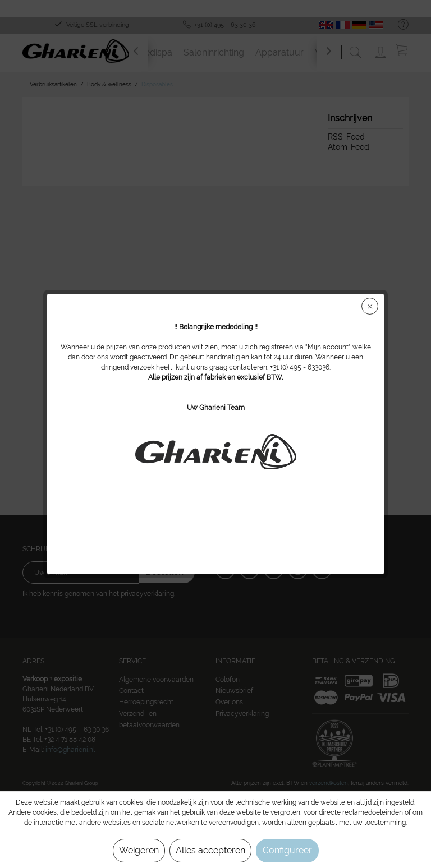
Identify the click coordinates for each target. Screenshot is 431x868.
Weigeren (139, 850)
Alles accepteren (210, 850)
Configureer (287, 850)
